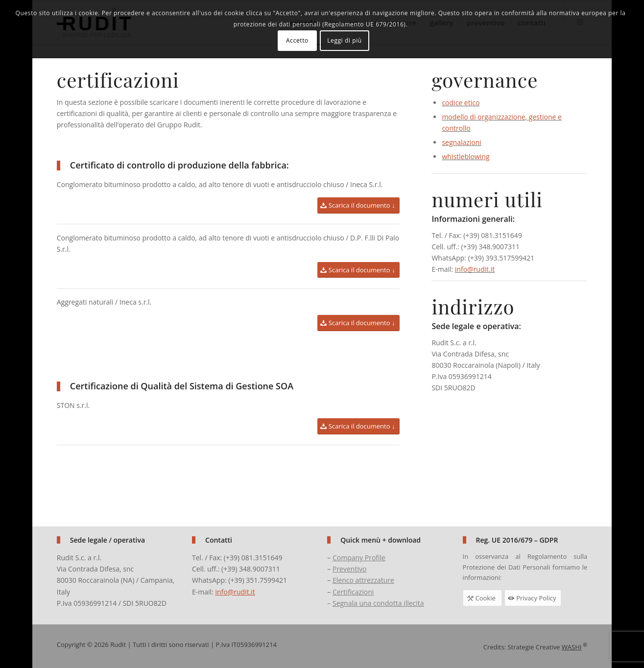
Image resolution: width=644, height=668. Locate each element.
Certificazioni (353, 592)
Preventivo (349, 569)
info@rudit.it (475, 271)
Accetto (297, 40)
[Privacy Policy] (533, 598)
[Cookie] (482, 598)
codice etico (461, 104)
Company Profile (359, 558)
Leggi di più (345, 40)
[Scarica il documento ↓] (360, 205)
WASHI (572, 647)
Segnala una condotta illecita (378, 603)
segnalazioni (461, 144)
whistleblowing (465, 158)
